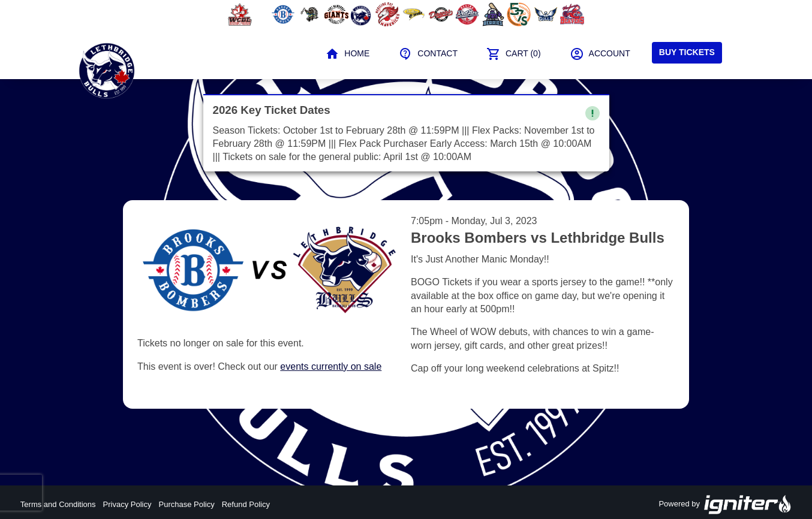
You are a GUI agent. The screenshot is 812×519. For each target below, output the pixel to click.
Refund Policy (246, 504)
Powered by (725, 505)
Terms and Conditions (58, 504)
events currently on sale (331, 366)
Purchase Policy (187, 504)
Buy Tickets (687, 52)
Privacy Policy (127, 504)
